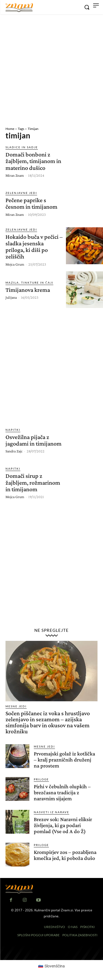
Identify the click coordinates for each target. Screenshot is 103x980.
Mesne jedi (16, 706)
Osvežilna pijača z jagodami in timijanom (34, 440)
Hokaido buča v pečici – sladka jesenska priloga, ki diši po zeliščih (34, 247)
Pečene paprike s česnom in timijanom (31, 203)
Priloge (41, 779)
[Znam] (19, 8)
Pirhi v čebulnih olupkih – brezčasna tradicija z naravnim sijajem (62, 792)
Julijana (11, 297)
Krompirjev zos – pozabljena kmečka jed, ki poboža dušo (65, 855)
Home (10, 129)
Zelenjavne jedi (21, 193)
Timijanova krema (28, 290)
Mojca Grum (15, 264)
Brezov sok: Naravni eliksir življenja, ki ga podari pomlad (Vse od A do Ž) (63, 825)
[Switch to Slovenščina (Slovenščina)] (52, 966)
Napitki (13, 430)
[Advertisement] (51, 70)
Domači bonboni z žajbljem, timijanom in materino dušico (33, 161)
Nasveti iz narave (51, 812)
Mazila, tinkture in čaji (29, 283)
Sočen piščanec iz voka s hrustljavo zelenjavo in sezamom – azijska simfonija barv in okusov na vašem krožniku (48, 722)
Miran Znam (15, 175)
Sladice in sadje (22, 147)
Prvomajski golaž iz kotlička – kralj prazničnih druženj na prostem (64, 760)
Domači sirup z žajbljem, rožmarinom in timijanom (33, 482)
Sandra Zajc (14, 451)
